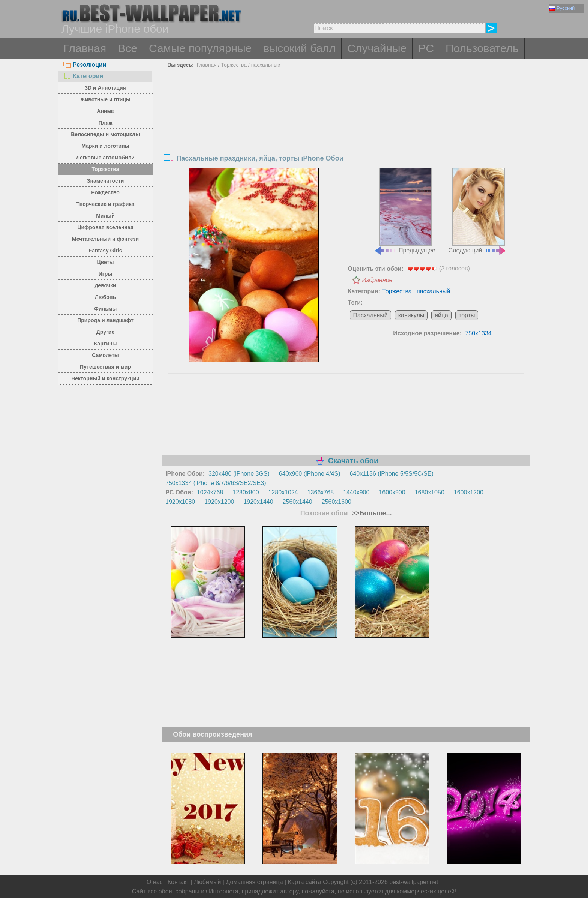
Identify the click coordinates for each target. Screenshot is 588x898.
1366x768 (321, 492)
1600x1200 (469, 492)
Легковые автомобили (105, 158)
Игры (105, 274)
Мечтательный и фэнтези (105, 239)
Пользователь (482, 48)
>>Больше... (371, 513)
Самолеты (105, 355)
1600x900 (392, 492)
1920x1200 (219, 502)
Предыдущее (405, 211)
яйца (441, 315)
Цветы (105, 262)
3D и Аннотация (105, 88)
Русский (562, 8)
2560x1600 (337, 502)
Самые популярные (200, 48)
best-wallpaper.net (414, 882)
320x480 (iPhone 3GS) (239, 474)
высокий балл (300, 48)
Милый (105, 216)
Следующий (478, 211)
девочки (105, 285)
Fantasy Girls (106, 251)
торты (467, 315)
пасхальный (266, 65)
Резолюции (85, 65)
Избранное (377, 280)
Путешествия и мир (105, 367)
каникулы (411, 315)
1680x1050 (430, 492)
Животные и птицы (105, 99)
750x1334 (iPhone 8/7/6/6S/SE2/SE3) (216, 483)
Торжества (106, 169)
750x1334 (478, 333)
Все (127, 48)
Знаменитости (106, 181)
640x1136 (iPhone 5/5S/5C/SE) (392, 474)
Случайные (377, 48)
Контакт (178, 882)
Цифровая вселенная (105, 227)
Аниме (105, 111)
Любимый (207, 882)
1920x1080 (180, 502)
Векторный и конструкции (105, 378)
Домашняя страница (254, 882)
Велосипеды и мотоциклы (105, 134)
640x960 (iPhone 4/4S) (310, 474)
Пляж (105, 123)
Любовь (105, 297)
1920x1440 (258, 502)
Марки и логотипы (105, 146)
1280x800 (246, 492)
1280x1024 (283, 492)
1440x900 (356, 492)
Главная (85, 48)
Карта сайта (305, 882)
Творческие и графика (105, 204)
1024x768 (210, 492)
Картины (106, 344)
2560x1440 (298, 502)
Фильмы (105, 309)
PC (426, 48)
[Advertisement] (346, 127)
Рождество (105, 192)
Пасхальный (370, 315)
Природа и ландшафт (105, 320)
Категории (83, 76)
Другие (105, 332)
